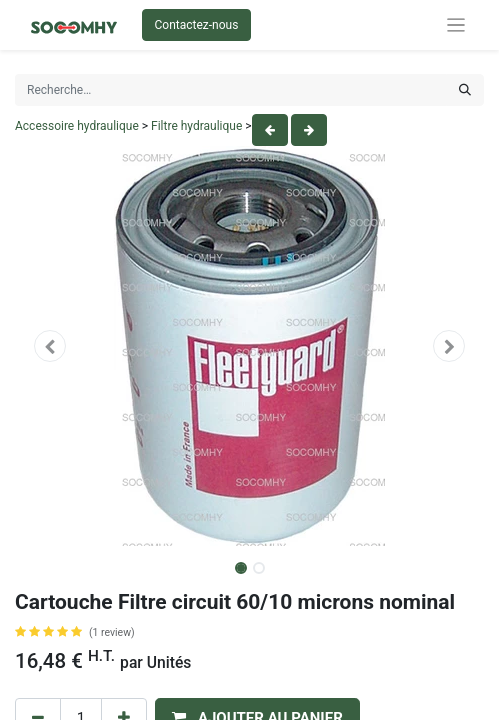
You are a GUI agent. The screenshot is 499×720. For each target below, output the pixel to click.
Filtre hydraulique (196, 126)
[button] (50, 346)
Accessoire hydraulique (77, 126)
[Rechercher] (465, 90)
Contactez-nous (197, 25)
